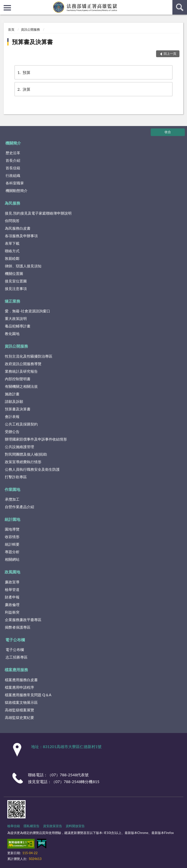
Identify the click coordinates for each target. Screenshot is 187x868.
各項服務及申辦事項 (21, 236)
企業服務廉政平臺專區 (23, 620)
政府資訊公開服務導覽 (23, 364)
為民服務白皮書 (18, 228)
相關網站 (12, 559)
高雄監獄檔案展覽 (19, 710)
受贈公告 (12, 432)
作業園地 (12, 489)
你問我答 (12, 221)
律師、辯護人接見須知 (23, 266)
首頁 (11, 29)
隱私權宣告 (32, 826)
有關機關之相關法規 (21, 386)
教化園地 (12, 334)
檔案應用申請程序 (19, 687)
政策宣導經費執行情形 (23, 462)
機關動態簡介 (17, 190)
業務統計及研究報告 (21, 371)
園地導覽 (12, 529)
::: (4, 4)
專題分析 (12, 552)
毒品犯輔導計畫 (18, 326)
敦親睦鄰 (12, 258)
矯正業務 (12, 301)
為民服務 (12, 203)
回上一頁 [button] (170, 54)
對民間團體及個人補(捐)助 (26, 454)
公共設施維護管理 (19, 447)
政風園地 (12, 572)
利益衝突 (12, 612)
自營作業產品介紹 (19, 507)
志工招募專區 (17, 657)
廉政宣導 (12, 582)
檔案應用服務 (16, 670)
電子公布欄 (15, 640)
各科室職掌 (15, 183)
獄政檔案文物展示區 (21, 702)
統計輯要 (12, 544)
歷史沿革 (13, 153)
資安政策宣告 (53, 826)
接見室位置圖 (16, 281)
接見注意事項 (16, 289)
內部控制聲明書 (18, 379)
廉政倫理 (12, 605)
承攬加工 (12, 499)
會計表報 (12, 416)
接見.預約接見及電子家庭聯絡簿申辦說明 (38, 213)
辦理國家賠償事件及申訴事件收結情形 (36, 439)
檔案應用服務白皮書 (21, 680)
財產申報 (12, 597)
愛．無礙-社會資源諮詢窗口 (28, 311)
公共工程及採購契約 (21, 424)
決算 (24, 89)
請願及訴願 (14, 401)
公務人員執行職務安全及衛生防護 (32, 469)
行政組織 (13, 175)
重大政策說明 (16, 318)
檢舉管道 (12, 589)
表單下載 (12, 243)
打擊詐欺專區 (16, 477)
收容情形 (12, 537)
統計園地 (12, 519)
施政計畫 (12, 394)
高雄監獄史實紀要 (19, 717)
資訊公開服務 (30, 29)
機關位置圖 (14, 273)
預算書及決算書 (32, 42)
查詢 (180, 7)
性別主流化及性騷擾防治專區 (29, 356)
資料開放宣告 (75, 826)
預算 (24, 72)
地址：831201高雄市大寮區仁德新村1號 (66, 746)
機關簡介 (13, 143)
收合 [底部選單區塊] (168, 132)
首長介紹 (13, 160)
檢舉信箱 (14, 826)
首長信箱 (13, 168)
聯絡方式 (12, 251)
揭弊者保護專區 (18, 627)
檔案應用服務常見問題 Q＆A (28, 695)
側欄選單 (7, 8)
